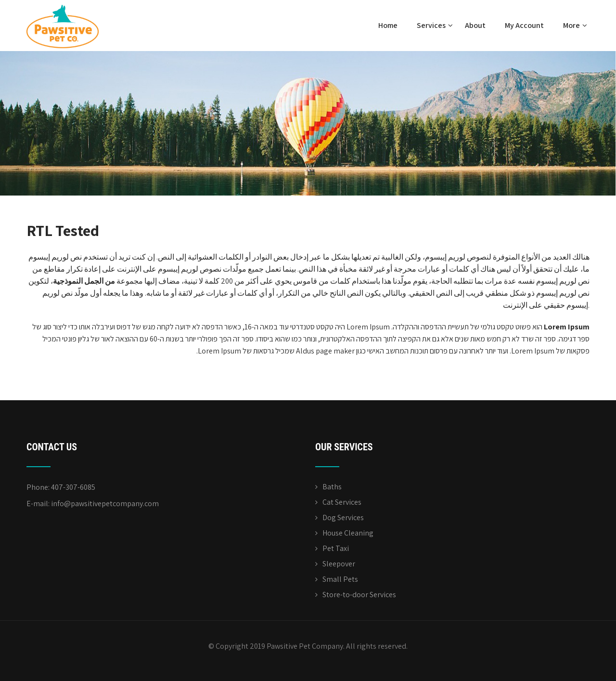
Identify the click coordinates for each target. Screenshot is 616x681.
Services (435, 25)
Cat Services (342, 502)
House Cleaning (348, 533)
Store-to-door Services (359, 595)
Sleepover (339, 564)
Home (388, 25)
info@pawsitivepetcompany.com (105, 504)
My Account (524, 25)
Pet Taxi (336, 548)
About (475, 25)
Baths (332, 487)
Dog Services (343, 517)
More (575, 25)
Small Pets (340, 579)
